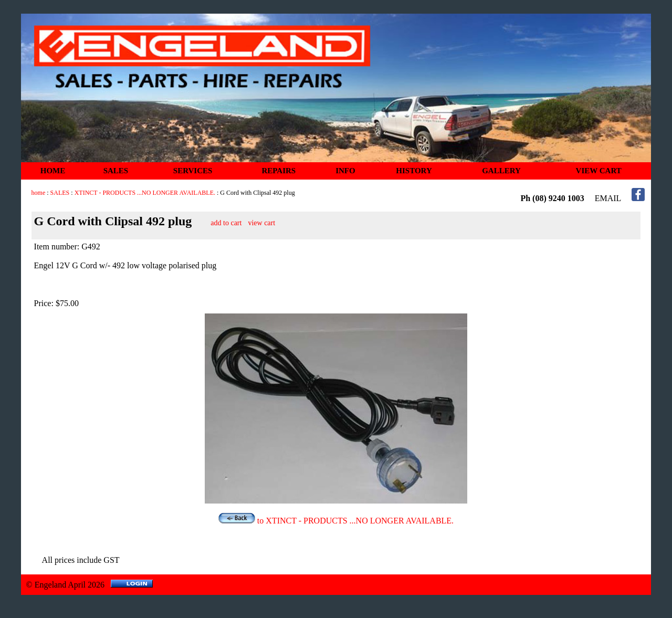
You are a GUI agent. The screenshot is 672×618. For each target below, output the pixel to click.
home (39, 193)
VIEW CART (599, 171)
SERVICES (193, 171)
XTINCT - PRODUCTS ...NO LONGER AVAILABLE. (145, 193)
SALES (116, 171)
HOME (53, 171)
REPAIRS (279, 171)
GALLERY (501, 171)
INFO (345, 171)
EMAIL (608, 198)
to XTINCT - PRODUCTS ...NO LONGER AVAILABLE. (336, 521)
